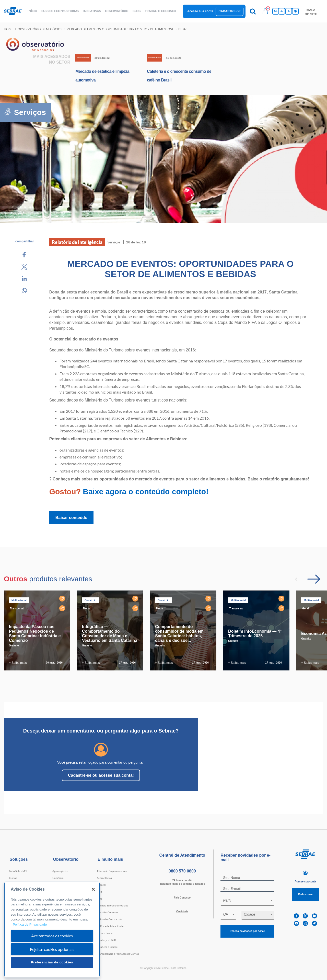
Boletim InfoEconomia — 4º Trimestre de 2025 (255, 634)
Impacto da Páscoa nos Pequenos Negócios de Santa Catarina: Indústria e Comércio (35, 634)
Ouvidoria (182, 911)
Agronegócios (60, 871)
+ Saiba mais (18, 663)
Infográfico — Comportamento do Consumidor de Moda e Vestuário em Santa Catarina (110, 634)
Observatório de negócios (40, 29)
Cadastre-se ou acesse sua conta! (101, 775)
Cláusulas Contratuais (110, 919)
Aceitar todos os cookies (52, 936)
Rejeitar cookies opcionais (52, 949)
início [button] (32, 11)
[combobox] (247, 901)
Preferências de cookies (52, 962)
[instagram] (305, 923)
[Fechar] (93, 889)
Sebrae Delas (104, 878)
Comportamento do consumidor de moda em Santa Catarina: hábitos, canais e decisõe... (179, 634)
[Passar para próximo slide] (314, 579)
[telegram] (314, 923)
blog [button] (137, 11)
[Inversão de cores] (295, 11)
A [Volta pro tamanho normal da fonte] (289, 11)
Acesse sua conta (200, 11)
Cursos (13, 878)
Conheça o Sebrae (107, 947)
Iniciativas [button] (92, 11)
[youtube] (296, 923)
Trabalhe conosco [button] (161, 11)
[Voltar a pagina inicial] (15, 11)
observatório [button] (117, 11)
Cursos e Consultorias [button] (60, 11)
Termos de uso (105, 933)
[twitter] (305, 916)
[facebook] (296, 916)
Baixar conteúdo (71, 518)
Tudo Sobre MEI (18, 871)
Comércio (58, 878)
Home (9, 29)
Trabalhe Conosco (107, 912)
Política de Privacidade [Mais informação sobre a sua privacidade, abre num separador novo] (30, 924)
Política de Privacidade (110, 926)
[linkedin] (314, 916)
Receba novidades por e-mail (247, 931)
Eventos (102, 885)
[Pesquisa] (253, 11)
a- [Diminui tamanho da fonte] (282, 11)
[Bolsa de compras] (265, 11)
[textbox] (250, 900)
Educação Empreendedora (112, 871)
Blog (100, 899)
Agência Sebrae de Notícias (113, 905)
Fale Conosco (182, 898)
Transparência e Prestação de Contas (118, 954)
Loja (100, 892)
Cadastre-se (230, 11)
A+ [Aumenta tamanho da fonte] (276, 11)
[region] (52, 930)
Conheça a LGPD (107, 940)
